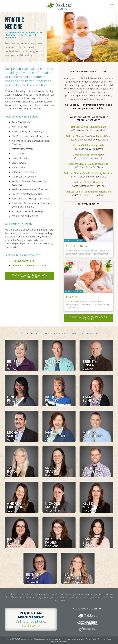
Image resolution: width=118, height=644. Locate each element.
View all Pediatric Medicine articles (88, 318)
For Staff (64, 641)
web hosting (55, 639)
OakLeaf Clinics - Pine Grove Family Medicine (89, 173)
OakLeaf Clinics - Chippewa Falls (89, 127)
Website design (40, 639)
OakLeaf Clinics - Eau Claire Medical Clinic (88, 136)
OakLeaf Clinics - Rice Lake (89, 182)
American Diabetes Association (29, 265)
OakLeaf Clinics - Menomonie (88, 155)
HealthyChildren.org (23, 261)
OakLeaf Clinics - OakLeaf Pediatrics (89, 164)
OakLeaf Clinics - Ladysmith (88, 145)
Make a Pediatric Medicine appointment (30, 276)
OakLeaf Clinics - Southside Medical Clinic (89, 192)
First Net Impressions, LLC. (73, 639)
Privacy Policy (91, 639)
